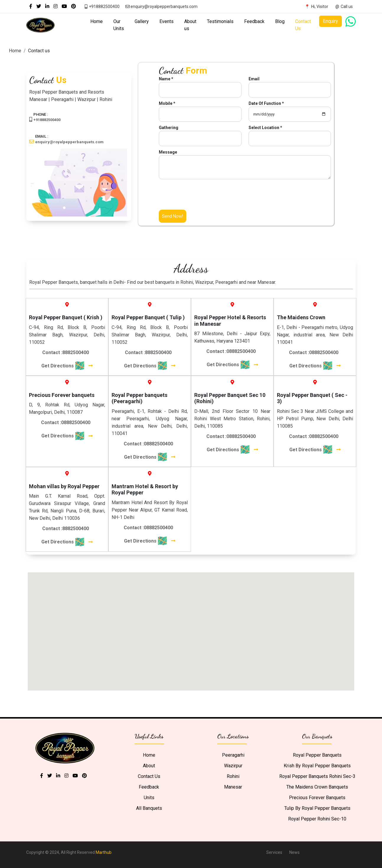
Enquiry (330, 21)
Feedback (254, 21)
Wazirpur (233, 766)
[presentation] (204, 198)
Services (274, 852)
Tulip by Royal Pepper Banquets (317, 808)
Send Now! (173, 216)
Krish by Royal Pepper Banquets (317, 766)
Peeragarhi (233, 755)
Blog (280, 21)
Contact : (66, 352)
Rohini (233, 776)
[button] (232, 619)
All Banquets (149, 808)
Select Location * (265, 128)
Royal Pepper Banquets (317, 755)
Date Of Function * (266, 103)
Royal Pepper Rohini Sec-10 (317, 819)
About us (190, 25)
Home (97, 21)
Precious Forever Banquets (317, 798)
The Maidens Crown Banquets (317, 787)
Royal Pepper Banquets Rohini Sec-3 (317, 776)
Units (149, 798)
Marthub (104, 852)
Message (168, 152)
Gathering (169, 128)
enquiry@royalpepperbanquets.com (69, 142)
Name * (166, 79)
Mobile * (167, 103)
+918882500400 (47, 120)
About (149, 766)
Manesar (233, 787)
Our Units (119, 25)
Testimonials (220, 21)
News (294, 852)
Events (166, 21)
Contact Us (303, 25)
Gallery (142, 21)
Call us (347, 6)
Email (254, 79)
